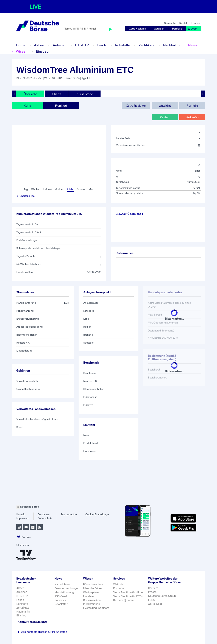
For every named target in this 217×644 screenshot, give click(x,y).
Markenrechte (69, 514)
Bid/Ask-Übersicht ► (130, 214)
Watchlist (159, 29)
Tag (26, 189)
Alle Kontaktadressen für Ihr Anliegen (42, 632)
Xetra (27, 106)
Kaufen (165, 117)
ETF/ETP (82, 45)
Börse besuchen (93, 584)
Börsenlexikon (92, 600)
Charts (57, 94)
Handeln (88, 596)
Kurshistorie (85, 94)
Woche (35, 189)
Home (21, 45)
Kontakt (184, 23)
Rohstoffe (123, 45)
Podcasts (60, 600)
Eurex (152, 600)
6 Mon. (59, 189)
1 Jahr (70, 189)
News (193, 45)
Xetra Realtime (137, 29)
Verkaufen (192, 117)
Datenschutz (45, 518)
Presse (152, 592)
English (196, 23)
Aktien (39, 45)
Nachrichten (62, 584)
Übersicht (30, 94)
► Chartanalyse (25, 196)
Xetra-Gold (155, 604)
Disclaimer (44, 514)
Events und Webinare (96, 608)
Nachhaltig (171, 45)
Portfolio (177, 29)
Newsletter (170, 23)
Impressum (23, 518)
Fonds (102, 45)
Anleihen (60, 45)
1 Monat (47, 189)
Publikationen (91, 604)
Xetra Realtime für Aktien (129, 592)
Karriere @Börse (123, 600)
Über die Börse (92, 588)
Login (192, 29)
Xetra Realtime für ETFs (128, 596)
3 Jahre (81, 189)
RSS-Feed (61, 596)
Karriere (153, 588)
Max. (91, 189)
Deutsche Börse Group (162, 596)
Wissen (22, 51)
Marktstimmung (64, 592)
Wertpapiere (91, 592)
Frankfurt (61, 106)
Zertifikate (147, 45)
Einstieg (42, 51)
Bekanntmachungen (67, 588)
